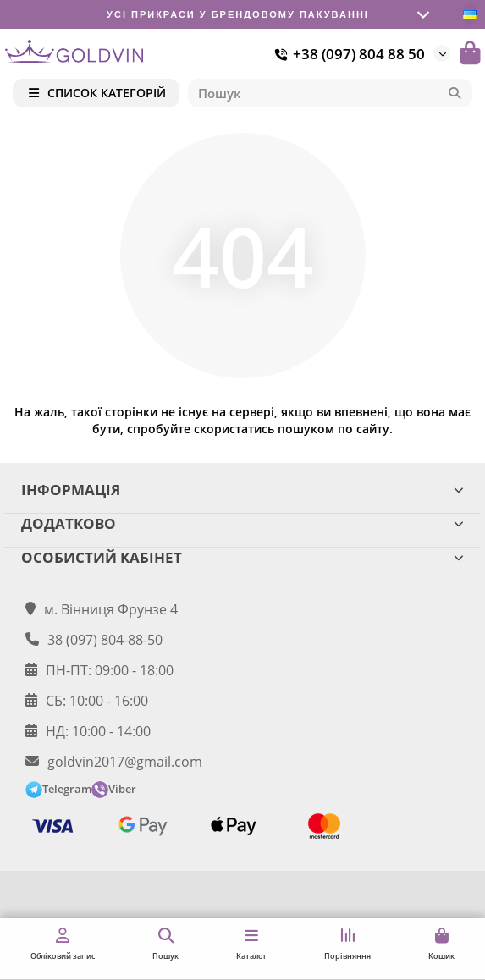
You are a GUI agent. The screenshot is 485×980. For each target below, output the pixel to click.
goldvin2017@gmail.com (125, 762)
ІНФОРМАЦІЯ (242, 490)
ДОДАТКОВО (242, 523)
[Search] (331, 93)
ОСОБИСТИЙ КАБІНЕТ (242, 557)
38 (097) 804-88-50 (105, 640)
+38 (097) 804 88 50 (347, 54)
